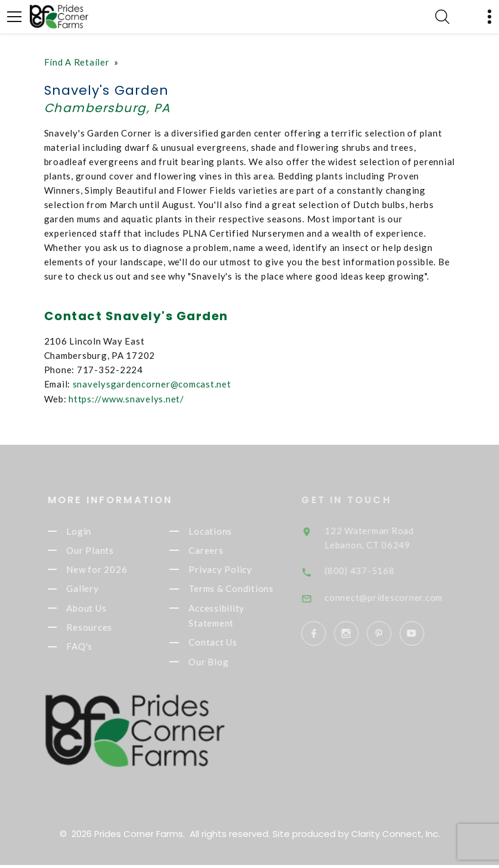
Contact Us (224, 644)
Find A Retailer (77, 62)
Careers (217, 550)
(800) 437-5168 (374, 568)
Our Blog (220, 665)
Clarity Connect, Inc (395, 837)
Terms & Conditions (242, 590)
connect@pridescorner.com (397, 594)
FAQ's (91, 649)
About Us (97, 609)
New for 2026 (108, 570)
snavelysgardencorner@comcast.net (152, 383)
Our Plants (101, 550)
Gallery (94, 590)
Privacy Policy (232, 570)
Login (90, 530)
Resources (100, 629)
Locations (221, 530)
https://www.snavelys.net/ (126, 398)
